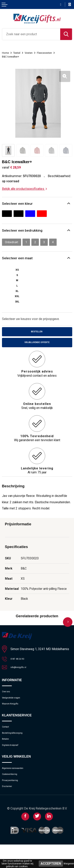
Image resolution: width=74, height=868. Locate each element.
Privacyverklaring (13, 801)
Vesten (33, 53)
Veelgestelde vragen (15, 706)
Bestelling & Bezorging (17, 746)
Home (6, 53)
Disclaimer (9, 809)
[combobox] (31, 34)
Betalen (7, 753)
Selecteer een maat (19, 260)
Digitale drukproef (14, 761)
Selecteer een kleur (19, 204)
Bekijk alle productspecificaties (24, 189)
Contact (7, 738)
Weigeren (69, 864)
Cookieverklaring (13, 793)
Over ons (8, 698)
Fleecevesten (51, 53)
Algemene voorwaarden (17, 786)
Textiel (19, 53)
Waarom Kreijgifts (14, 713)
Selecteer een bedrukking (24, 231)
